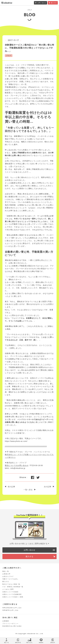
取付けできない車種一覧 (11, 584)
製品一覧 (6, 571)
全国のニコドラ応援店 (10, 592)
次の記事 (48, 487)
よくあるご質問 (8, 589)
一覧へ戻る (28, 490)
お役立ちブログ (8, 576)
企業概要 (6, 621)
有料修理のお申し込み (10, 610)
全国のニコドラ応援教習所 (12, 594)
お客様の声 (6, 574)
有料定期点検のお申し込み (12, 608)
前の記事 (11, 487)
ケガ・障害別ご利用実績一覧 (13, 587)
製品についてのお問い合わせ (17, 465)
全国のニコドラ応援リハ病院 (13, 597)
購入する (6, 581)
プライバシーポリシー (10, 624)
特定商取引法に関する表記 (12, 626)
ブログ (9, 56)
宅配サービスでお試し (10, 579)
